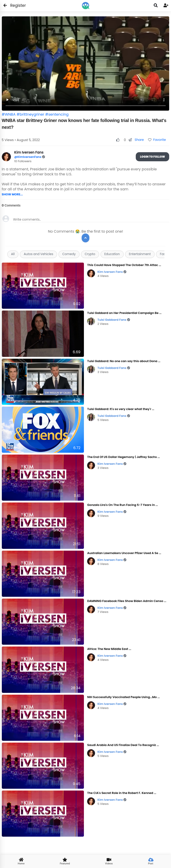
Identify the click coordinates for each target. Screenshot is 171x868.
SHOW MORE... (12, 194)
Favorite (157, 140)
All (13, 254)
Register (15, 5)
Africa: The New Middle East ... (109, 649)
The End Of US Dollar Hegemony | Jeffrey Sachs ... (123, 457)
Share (136, 140)
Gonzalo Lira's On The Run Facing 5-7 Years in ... (122, 505)
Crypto (90, 254)
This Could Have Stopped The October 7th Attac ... (124, 265)
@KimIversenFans (28, 157)
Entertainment (140, 254)
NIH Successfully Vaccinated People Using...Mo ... (123, 697)
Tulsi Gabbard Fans (114, 320)
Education (112, 254)
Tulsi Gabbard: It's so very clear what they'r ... (121, 409)
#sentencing (57, 114)
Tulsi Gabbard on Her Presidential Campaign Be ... (124, 313)
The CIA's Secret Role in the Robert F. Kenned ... (122, 793)
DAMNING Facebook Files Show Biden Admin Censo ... (127, 601)
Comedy (69, 254)
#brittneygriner (30, 114)
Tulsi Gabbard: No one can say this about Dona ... (124, 361)
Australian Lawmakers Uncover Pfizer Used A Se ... (124, 553)
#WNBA (9, 114)
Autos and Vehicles (38, 254)
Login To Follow (153, 157)
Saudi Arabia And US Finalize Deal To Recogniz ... (123, 745)
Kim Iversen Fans (112, 272)
